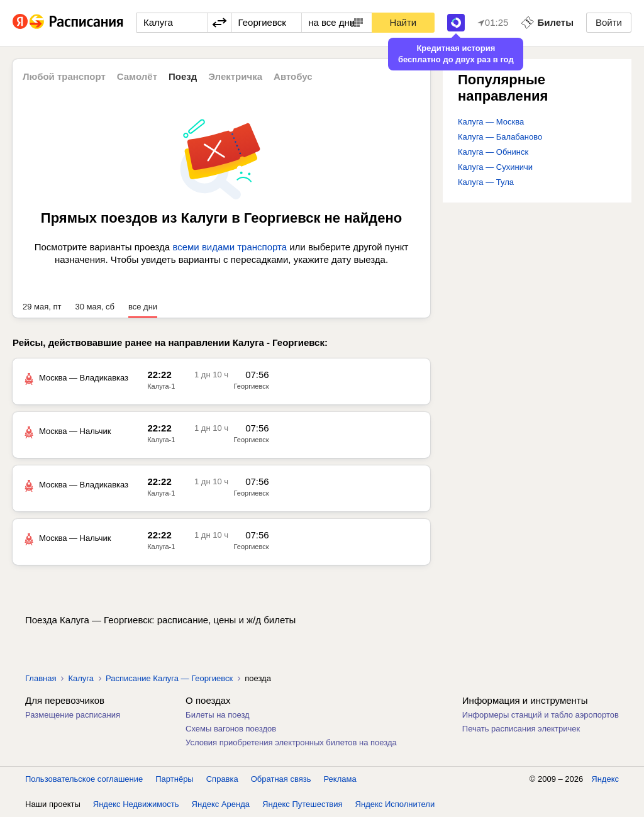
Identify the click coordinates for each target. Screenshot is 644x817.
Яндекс (605, 779)
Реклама (340, 779)
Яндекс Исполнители (395, 804)
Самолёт (137, 76)
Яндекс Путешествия (303, 804)
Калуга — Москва (491, 122)
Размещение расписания (73, 715)
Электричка (235, 76)
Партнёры (174, 779)
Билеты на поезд (218, 715)
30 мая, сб (95, 307)
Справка (222, 779)
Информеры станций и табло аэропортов (541, 715)
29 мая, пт (42, 307)
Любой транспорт (64, 76)
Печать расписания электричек (521, 729)
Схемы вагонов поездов (231, 729)
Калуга (81, 678)
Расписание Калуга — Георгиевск (169, 678)
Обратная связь (281, 779)
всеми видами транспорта (230, 247)
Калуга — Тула (486, 182)
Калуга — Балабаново (500, 137)
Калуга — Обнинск (493, 152)
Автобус (293, 76)
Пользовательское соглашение (84, 779)
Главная (41, 678)
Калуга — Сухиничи (495, 167)
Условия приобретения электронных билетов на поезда (291, 742)
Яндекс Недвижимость (136, 804)
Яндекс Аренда (221, 804)
